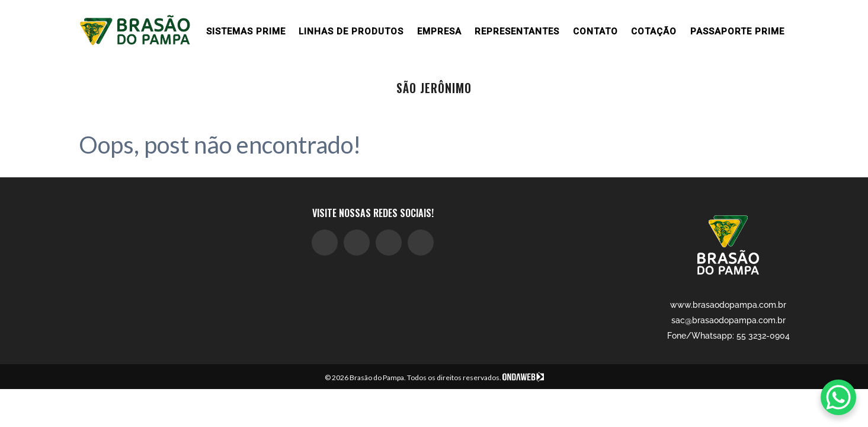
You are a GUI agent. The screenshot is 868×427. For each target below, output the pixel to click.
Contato (595, 31)
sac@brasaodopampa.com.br (728, 320)
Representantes (517, 31)
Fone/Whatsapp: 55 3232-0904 (728, 336)
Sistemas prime (246, 31)
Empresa (439, 31)
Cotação (654, 31)
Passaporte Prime (737, 31)
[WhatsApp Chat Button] (838, 397)
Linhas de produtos (351, 31)
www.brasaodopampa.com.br (728, 305)
